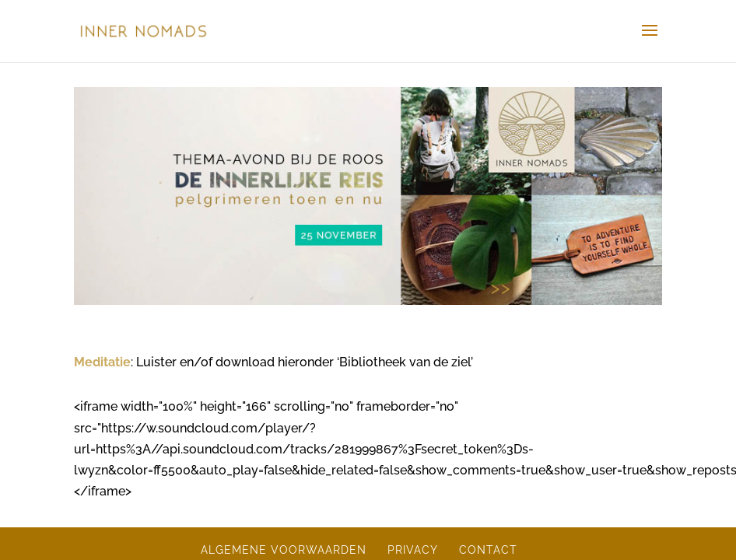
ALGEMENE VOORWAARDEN (284, 550)
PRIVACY (413, 550)
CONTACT (488, 550)
